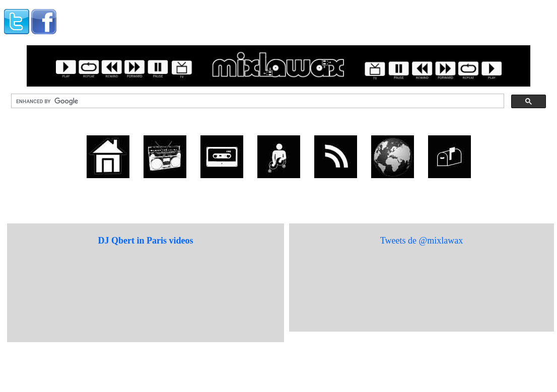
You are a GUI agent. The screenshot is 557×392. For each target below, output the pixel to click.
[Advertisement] (184, 19)
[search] (257, 101)
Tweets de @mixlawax (422, 241)
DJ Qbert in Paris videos (146, 241)
